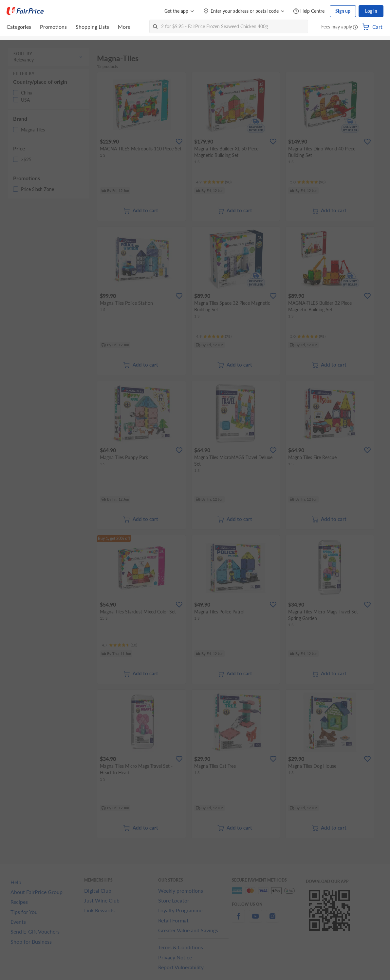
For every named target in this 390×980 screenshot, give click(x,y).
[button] (355, 27)
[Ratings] (214, 182)
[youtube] (255, 920)
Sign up (343, 11)
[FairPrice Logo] (25, 11)
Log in (371, 11)
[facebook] (238, 920)
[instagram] (272, 920)
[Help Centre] (309, 11)
